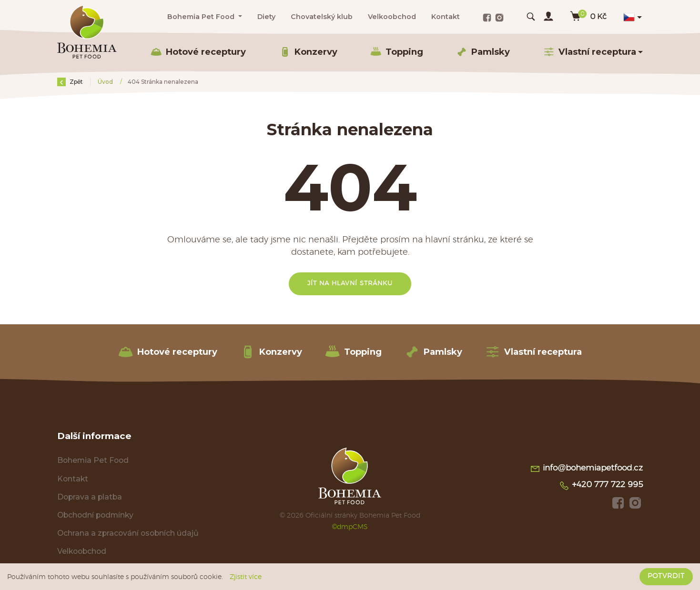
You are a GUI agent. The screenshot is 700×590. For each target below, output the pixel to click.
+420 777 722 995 (601, 486)
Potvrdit (666, 576)
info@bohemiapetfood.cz (586, 469)
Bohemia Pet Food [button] (202, 17)
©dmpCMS (350, 527)
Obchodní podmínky (95, 515)
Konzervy (308, 52)
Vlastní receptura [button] (590, 52)
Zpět (70, 82)
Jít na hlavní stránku (350, 284)
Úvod (106, 82)
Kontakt (446, 17)
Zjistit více (246, 577)
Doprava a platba (90, 497)
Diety (266, 17)
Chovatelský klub (322, 17)
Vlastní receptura (533, 352)
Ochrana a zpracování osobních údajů (128, 533)
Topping (397, 52)
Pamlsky (483, 52)
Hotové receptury (198, 52)
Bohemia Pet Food (93, 460)
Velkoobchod (392, 17)
